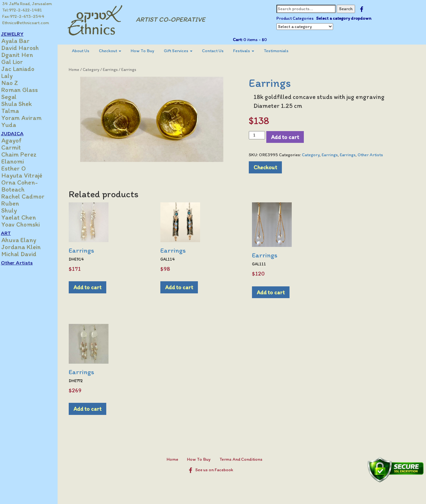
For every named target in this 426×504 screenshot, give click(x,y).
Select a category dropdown (346, 18)
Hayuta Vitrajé (28, 175)
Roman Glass (26, 90)
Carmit (18, 147)
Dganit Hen (24, 55)
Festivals (250, 51)
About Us (87, 51)
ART (13, 233)
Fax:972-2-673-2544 (24, 16)
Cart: (240, 40)
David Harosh (27, 48)
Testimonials (282, 51)
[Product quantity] (260, 135)
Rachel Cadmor (30, 196)
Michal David (25, 254)
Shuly (16, 210)
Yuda (15, 125)
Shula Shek (23, 104)
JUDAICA (19, 133)
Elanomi (19, 161)
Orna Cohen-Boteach (26, 186)
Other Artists (24, 262)
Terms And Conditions (244, 459)
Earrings (116, 70)
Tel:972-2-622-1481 (22, 10)
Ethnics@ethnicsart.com (26, 23)
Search (348, 9)
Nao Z (16, 83)
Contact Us (219, 51)
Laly (14, 76)
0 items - (257, 40)
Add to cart (288, 137)
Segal (16, 97)
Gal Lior (19, 62)
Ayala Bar (22, 41)
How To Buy (149, 51)
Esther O (20, 168)
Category (97, 70)
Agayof (18, 140)
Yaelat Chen (25, 217)
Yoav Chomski (27, 224)
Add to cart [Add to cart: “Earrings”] (94, 287)
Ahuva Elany (25, 240)
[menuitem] (87, 51)
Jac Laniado (24, 69)
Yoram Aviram (28, 118)
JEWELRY (19, 34)
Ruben (17, 203)
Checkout (116, 51)
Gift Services (184, 51)
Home (80, 70)
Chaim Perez (26, 154)
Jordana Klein (28, 247)
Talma (17, 111)
